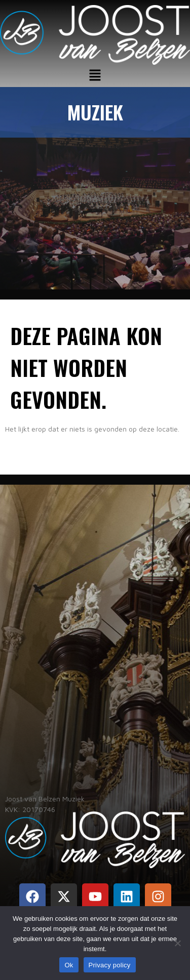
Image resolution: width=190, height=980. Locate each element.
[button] (95, 76)
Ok (69, 965)
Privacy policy (110, 965)
